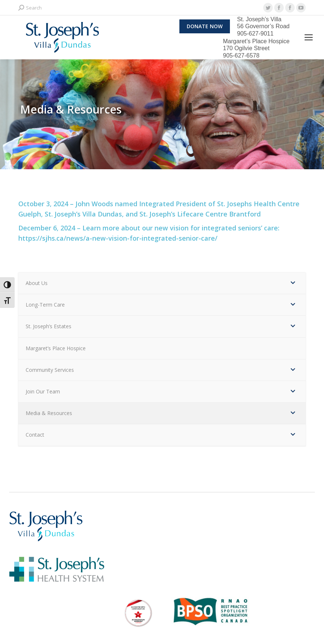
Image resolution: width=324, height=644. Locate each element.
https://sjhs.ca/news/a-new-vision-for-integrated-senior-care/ (118, 238)
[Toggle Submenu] (293, 283)
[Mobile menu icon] (309, 37)
